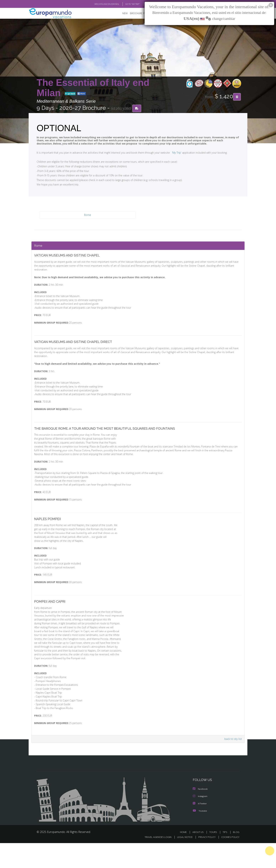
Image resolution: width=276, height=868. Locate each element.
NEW (121, 13)
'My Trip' (170, 153)
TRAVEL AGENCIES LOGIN (155, 862)
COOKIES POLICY (229, 862)
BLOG (144, 4)
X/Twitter (200, 829)
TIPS (225, 857)
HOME (185, 857)
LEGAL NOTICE (182, 862)
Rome (88, 215)
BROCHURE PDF (136, 13)
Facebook (200, 814)
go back (70, 94)
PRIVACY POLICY (205, 862)
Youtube (200, 836)
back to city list (233, 764)
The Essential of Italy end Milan (93, 88)
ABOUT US (199, 857)
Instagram (201, 821)
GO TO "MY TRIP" (127, 4)
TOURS (214, 857)
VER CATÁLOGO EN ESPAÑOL (99, 4)
